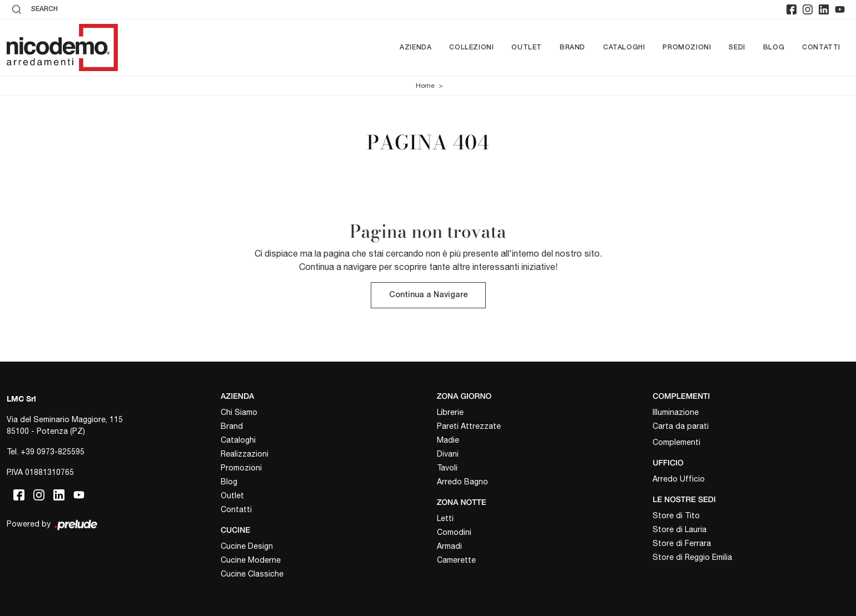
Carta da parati (681, 427)
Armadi (449, 546)
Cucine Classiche (252, 574)
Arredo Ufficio (679, 479)
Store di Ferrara (682, 543)
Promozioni (687, 47)
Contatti (821, 47)
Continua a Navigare (428, 296)
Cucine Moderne (251, 560)
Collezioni (471, 47)
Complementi (676, 443)
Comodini (454, 532)
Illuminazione (676, 413)
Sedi (737, 47)
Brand (573, 47)
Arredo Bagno (462, 482)
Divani (448, 454)
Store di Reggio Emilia (692, 557)
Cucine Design (247, 546)
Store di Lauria (680, 529)
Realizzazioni (245, 454)
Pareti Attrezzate (469, 427)
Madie (448, 440)
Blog (774, 47)
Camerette (456, 560)
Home (425, 86)
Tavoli (447, 468)
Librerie (450, 413)
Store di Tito (676, 515)
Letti (445, 518)
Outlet (527, 47)
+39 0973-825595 (53, 452)
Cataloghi (624, 47)
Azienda (415, 47)
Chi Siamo (239, 413)
